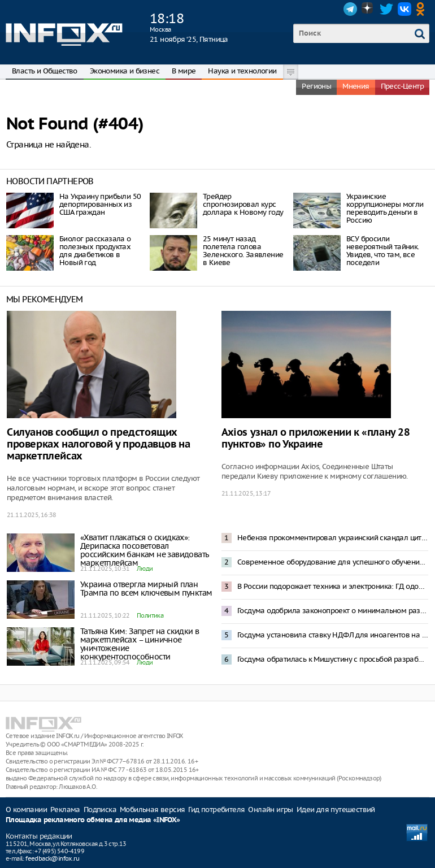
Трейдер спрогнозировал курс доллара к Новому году (243, 204)
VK (404, 9)
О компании (26, 810)
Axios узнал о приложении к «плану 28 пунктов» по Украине (316, 439)
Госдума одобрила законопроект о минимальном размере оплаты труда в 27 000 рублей (333, 611)
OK (423, 9)
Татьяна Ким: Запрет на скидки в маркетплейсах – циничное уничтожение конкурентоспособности (140, 644)
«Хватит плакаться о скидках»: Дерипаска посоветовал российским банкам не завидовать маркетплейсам (144, 550)
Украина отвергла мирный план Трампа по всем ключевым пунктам (146, 589)
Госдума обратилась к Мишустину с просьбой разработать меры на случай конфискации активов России (333, 659)
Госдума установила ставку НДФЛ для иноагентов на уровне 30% (333, 635)
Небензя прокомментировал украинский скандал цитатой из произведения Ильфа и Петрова (333, 538)
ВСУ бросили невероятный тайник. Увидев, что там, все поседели (383, 251)
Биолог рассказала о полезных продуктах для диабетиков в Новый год (95, 251)
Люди (145, 568)
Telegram (350, 9)
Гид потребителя (216, 810)
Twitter (386, 9)
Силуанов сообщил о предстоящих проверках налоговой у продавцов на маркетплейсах (98, 444)
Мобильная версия (152, 810)
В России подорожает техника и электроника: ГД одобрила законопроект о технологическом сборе (333, 586)
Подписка (100, 810)
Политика (150, 615)
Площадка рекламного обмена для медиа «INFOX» (93, 820)
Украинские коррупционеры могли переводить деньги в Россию (385, 208)
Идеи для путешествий (336, 810)
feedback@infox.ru (52, 858)
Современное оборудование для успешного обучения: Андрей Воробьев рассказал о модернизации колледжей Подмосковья (333, 562)
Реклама (65, 810)
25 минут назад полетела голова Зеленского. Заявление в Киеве (243, 251)
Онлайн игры (270, 810)
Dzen (368, 9)
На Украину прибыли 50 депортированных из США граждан (100, 204)
